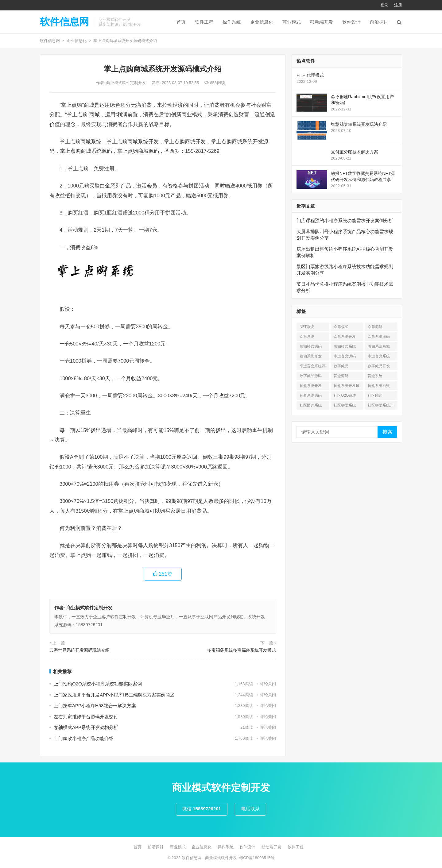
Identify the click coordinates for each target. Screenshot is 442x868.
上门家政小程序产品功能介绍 (84, 738)
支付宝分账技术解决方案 (355, 152)
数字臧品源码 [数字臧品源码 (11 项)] (311, 376)
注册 (398, 5)
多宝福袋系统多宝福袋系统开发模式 (242, 650)
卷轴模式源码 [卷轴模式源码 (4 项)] (311, 346)
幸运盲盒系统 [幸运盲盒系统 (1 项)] (379, 356)
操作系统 (232, 22)
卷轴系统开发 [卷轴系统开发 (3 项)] (311, 356)
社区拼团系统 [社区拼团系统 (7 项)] (345, 405)
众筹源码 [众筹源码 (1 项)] (375, 327)
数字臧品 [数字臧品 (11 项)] (341, 366)
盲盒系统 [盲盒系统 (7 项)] (375, 376)
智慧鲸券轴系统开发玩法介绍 (359, 124)
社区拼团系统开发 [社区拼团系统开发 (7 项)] (381, 406)
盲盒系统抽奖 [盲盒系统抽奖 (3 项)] (379, 386)
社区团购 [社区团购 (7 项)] (375, 395)
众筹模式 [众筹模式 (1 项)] (341, 327)
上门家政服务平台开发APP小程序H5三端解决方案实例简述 (114, 695)
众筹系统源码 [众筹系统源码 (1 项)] (379, 337)
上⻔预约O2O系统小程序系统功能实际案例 (98, 684)
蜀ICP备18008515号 (256, 858)
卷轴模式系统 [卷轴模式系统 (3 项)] (345, 346)
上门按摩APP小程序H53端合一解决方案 (95, 706)
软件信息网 (64, 22)
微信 (202, 809)
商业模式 (292, 22)
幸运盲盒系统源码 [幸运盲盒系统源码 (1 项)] (312, 367)
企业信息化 (262, 22)
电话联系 (250, 809)
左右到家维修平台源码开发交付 (86, 717)
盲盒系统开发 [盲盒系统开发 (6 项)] (311, 386)
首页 (181, 22)
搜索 (387, 432)
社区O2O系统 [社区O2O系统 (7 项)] (345, 395)
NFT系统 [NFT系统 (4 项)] (307, 327)
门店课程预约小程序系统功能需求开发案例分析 (345, 220)
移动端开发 (322, 22)
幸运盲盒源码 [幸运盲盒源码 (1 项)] (345, 356)
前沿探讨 (379, 22)
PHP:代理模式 (310, 75)
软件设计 (351, 22)
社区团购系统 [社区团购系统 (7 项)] (311, 405)
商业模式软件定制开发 (127, 83)
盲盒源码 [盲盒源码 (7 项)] (341, 376)
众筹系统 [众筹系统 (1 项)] (307, 337)
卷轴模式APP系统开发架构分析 (86, 727)
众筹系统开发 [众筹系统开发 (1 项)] (345, 337)
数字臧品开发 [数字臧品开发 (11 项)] (379, 366)
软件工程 (204, 22)
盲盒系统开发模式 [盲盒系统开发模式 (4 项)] (347, 387)
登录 (384, 5)
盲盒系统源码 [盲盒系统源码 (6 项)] (311, 395)
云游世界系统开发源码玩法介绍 (79, 650)
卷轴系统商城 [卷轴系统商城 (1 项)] (379, 346)
